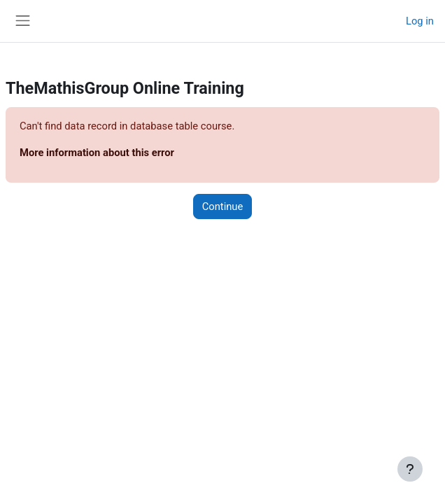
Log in (420, 21)
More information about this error (97, 153)
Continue (223, 206)
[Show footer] (410, 469)
